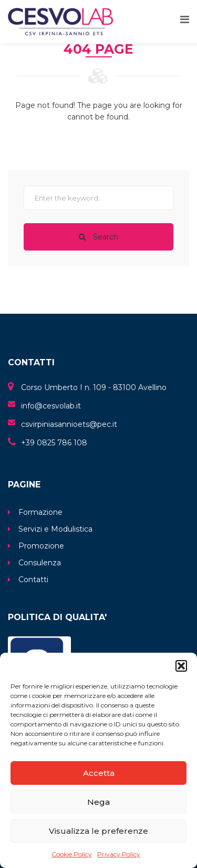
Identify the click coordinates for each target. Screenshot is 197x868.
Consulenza (40, 563)
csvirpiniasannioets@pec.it (69, 424)
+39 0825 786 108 (54, 443)
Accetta (99, 773)
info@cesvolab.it (51, 406)
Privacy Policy (119, 854)
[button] (181, 666)
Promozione (41, 546)
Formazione (40, 512)
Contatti (33, 580)
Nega (98, 802)
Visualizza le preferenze (98, 831)
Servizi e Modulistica (55, 529)
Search (98, 237)
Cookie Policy (72, 854)
